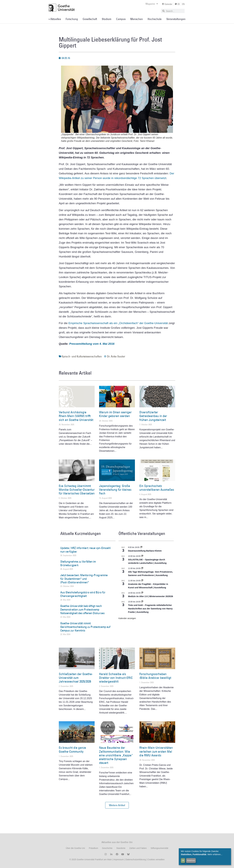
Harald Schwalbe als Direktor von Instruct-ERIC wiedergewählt (116, 678)
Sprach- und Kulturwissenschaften (82, 356)
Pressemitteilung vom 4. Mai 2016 (92, 344)
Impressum (118, 859)
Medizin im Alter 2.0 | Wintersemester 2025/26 (151, 596)
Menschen (137, 19)
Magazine (152, 4)
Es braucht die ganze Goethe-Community (72, 750)
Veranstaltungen (176, 19)
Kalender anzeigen (127, 618)
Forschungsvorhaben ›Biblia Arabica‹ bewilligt (155, 676)
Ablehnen (191, 860)
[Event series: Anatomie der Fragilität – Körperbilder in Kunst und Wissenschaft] (142, 581)
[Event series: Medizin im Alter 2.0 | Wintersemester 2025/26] (142, 593)
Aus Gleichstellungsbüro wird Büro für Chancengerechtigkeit (83, 594)
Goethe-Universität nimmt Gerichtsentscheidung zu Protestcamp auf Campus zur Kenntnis (85, 627)
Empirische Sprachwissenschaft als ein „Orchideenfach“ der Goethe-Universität (118, 323)
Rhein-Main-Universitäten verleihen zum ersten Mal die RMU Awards (156, 751)
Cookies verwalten (156, 859)
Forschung (72, 19)
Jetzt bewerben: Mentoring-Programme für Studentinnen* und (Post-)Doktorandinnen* (84, 579)
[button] (117, 805)
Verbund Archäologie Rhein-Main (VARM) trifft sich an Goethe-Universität (76, 416)
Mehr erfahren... (215, 854)
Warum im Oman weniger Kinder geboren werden (115, 414)
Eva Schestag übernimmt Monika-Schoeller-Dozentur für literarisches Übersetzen (77, 490)
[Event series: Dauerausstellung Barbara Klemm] (141, 547)
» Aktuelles (55, 19)
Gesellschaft (90, 19)
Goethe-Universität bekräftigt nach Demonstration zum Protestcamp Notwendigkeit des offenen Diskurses (82, 609)
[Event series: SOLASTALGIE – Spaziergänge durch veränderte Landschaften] (142, 556)
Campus (121, 19)
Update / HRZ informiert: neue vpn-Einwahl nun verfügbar (85, 550)
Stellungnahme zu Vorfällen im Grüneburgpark (78, 563)
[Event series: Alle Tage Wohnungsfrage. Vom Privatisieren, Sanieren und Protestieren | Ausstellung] (142, 568)
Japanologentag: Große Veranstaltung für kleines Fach (115, 490)
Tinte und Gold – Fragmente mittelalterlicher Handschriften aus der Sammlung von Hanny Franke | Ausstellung (150, 609)
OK (183, 860)
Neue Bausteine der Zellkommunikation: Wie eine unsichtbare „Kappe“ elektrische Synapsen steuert (116, 755)
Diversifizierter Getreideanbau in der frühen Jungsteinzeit (153, 416)
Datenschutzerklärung (136, 859)
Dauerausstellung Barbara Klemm (145, 551)
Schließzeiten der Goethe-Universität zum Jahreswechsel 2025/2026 (76, 678)
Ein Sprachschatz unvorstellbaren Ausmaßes (157, 488)
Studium (107, 19)
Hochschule (155, 19)
